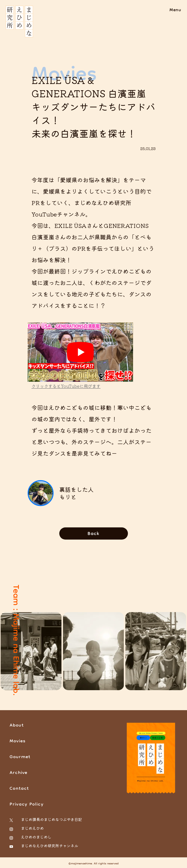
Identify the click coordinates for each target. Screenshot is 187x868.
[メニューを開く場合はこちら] (175, 10)
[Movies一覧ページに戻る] (94, 533)
